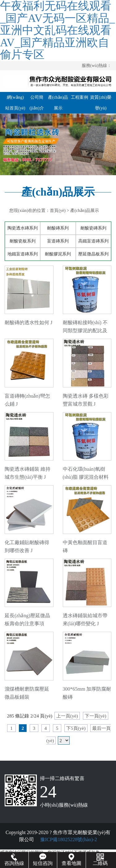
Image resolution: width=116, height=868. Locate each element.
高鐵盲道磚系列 (93, 241)
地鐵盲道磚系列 (23, 254)
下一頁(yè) (96, 716)
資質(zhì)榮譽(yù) (101, 103)
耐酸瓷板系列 (23, 241)
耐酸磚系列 (58, 228)
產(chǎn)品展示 (58, 103)
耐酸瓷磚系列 (93, 228)
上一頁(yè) (67, 716)
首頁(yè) (58, 211)
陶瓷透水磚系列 (23, 228)
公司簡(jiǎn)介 (37, 103)
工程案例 (79, 97)
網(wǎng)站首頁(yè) (15, 103)
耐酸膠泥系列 (58, 254)
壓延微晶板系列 (93, 254)
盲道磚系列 (58, 241)
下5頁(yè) (76, 728)
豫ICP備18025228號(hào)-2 (68, 839)
